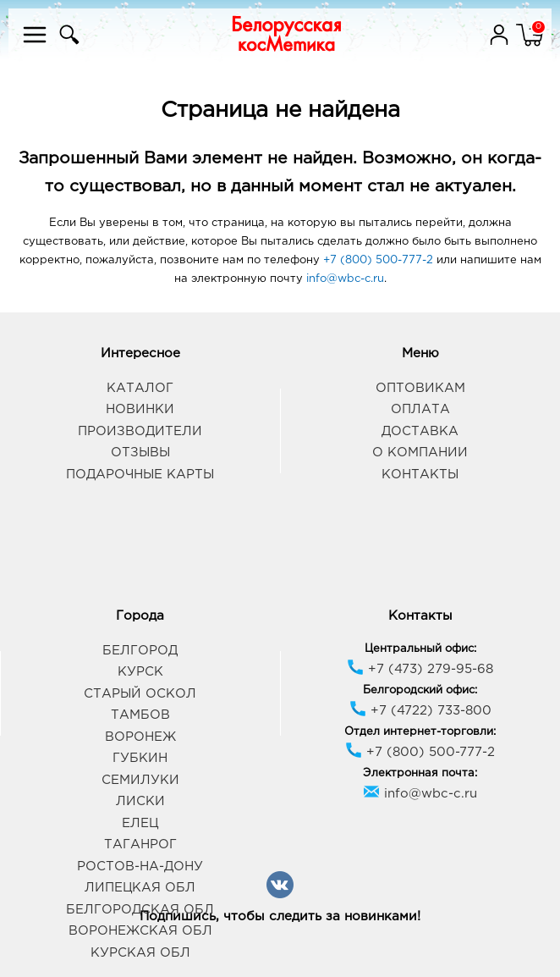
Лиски (140, 801)
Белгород (140, 651)
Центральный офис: (420, 649)
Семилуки (140, 780)
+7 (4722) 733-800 (420, 711)
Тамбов (140, 715)
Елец (140, 823)
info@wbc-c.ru (345, 279)
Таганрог (140, 845)
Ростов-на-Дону (140, 867)
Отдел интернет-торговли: (420, 732)
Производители (140, 431)
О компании (420, 453)
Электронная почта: (420, 773)
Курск (140, 672)
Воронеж (140, 737)
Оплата (420, 409)
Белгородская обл (140, 910)
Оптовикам (420, 388)
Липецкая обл (140, 888)
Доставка (420, 431)
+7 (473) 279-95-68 (420, 669)
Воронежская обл (140, 931)
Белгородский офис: (420, 690)
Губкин (140, 758)
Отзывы (140, 453)
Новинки (140, 409)
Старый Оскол (140, 694)
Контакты (420, 475)
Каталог (140, 388)
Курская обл (140, 953)
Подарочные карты (140, 475)
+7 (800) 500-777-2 (378, 260)
